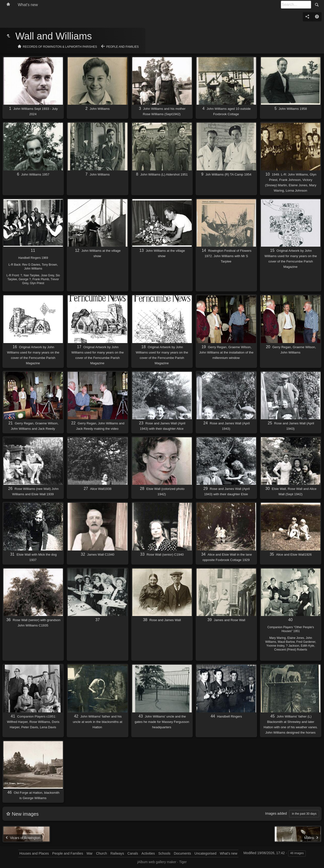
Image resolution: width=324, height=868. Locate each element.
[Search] (296, 5)
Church (101, 853)
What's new (28, 5)
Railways (117, 853)
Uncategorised (205, 853)
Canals (133, 853)
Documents (182, 853)
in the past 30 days (304, 814)
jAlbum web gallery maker (157, 862)
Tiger (183, 862)
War (90, 853)
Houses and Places (34, 853)
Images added (276, 813)
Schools (164, 853)
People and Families (122, 47)
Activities (148, 853)
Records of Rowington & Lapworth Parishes (60, 47)
